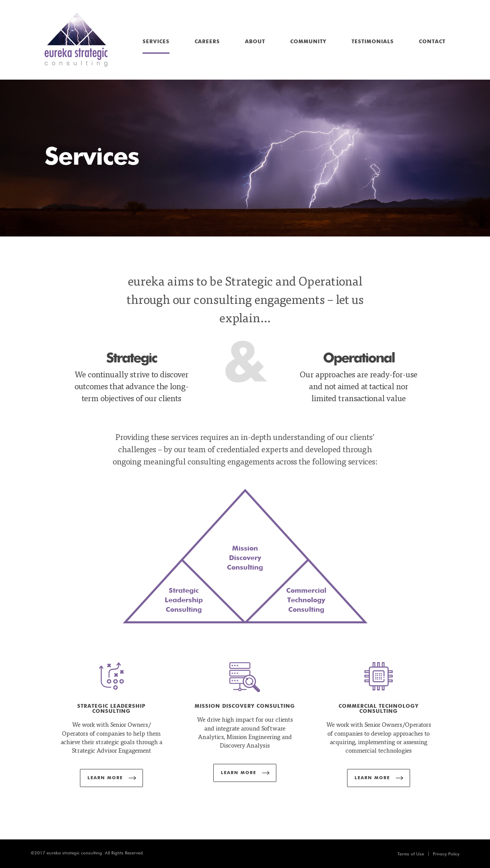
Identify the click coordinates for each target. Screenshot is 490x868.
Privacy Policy (446, 854)
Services (156, 42)
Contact (432, 42)
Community (308, 42)
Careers (207, 42)
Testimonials (373, 42)
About (255, 42)
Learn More (105, 778)
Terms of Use (411, 854)
